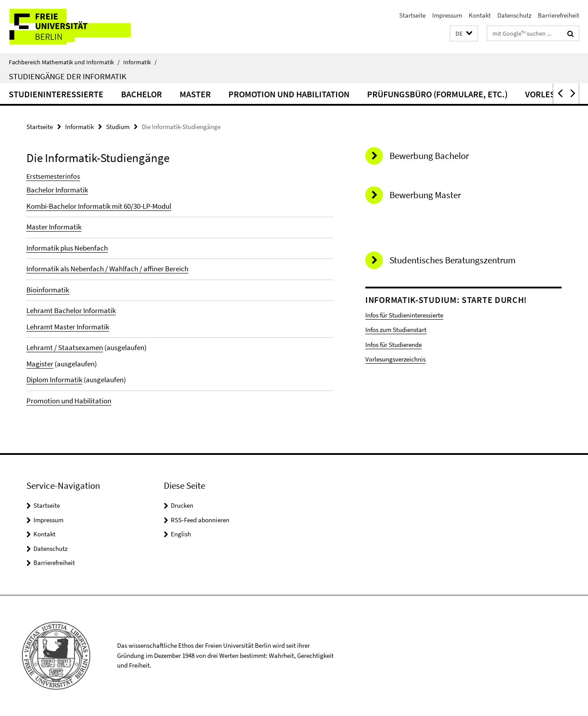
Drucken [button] (182, 505)
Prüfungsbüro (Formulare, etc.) (437, 94)
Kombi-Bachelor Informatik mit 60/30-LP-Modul (99, 206)
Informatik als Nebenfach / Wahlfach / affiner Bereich (107, 269)
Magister (40, 364)
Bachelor (141, 94)
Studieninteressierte (56, 94)
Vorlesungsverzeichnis (395, 359)
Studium (118, 127)
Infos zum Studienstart (396, 330)
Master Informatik (54, 227)
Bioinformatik (48, 290)
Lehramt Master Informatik (68, 327)
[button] (464, 34)
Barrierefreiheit (559, 15)
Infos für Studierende (393, 345)
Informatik (140, 62)
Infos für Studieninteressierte (404, 315)
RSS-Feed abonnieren (200, 520)
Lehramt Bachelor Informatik (71, 310)
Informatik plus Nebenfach (67, 248)
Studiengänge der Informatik (68, 76)
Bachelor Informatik (57, 190)
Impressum (447, 15)
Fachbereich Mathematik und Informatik (64, 62)
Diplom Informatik (54, 380)
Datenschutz (514, 15)
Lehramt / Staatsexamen (65, 347)
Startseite (412, 15)
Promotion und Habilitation (289, 94)
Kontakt (480, 15)
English (181, 534)
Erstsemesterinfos (53, 176)
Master (195, 94)
